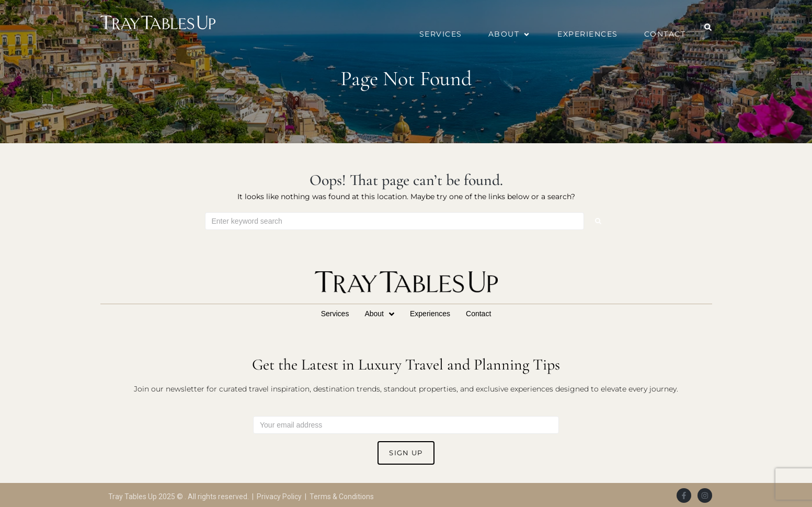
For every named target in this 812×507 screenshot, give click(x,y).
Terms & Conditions (342, 497)
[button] (510, 34)
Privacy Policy (279, 497)
